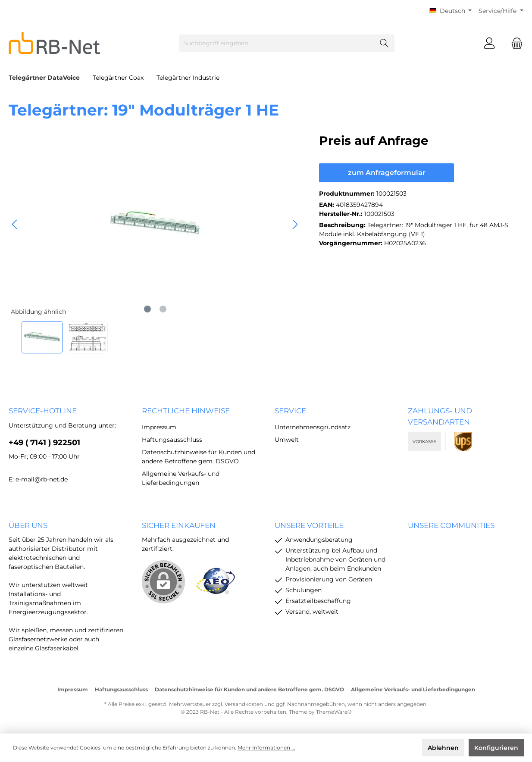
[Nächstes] (295, 224)
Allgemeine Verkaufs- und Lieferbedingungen (413, 689)
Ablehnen (443, 748)
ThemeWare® (334, 712)
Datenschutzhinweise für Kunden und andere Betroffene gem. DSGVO (249, 689)
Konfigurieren (496, 748)
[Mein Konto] (489, 43)
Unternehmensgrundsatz (313, 427)
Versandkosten (244, 704)
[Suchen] (384, 43)
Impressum (159, 427)
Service (290, 411)
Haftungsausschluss (172, 440)
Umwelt (287, 440)
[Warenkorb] (514, 43)
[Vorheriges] (15, 224)
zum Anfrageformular (387, 173)
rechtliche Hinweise (186, 411)
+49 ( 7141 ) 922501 (44, 443)
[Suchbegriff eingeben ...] (277, 43)
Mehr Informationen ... (266, 748)
